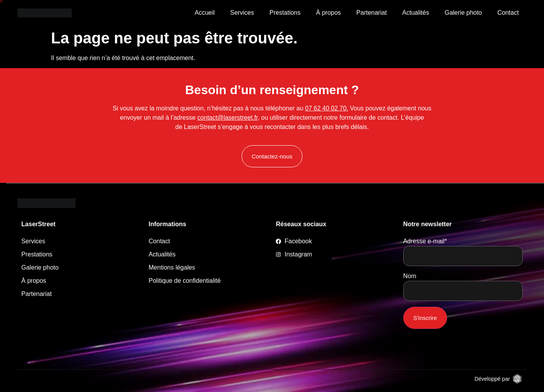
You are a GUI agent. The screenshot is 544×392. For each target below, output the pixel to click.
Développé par (492, 379)
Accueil (205, 13)
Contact (508, 13)
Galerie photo (463, 13)
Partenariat (371, 13)
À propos (328, 13)
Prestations (285, 13)
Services (242, 13)
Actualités (415, 13)
